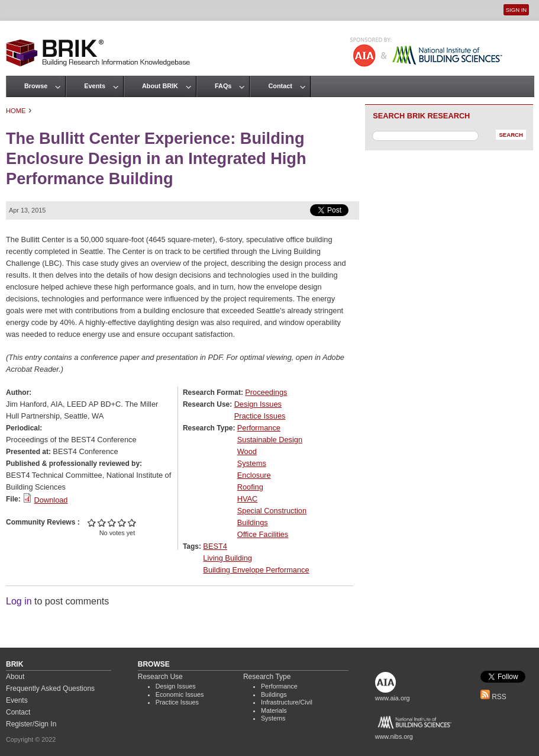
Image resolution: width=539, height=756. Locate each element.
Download (51, 500)
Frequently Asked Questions (50, 689)
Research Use (160, 677)
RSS (493, 697)
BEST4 (215, 546)
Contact (280, 86)
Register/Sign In (31, 724)
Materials (274, 710)
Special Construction (272, 511)
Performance (259, 428)
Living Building (227, 558)
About (15, 677)
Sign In (516, 10)
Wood (247, 451)
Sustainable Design (270, 440)
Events (95, 86)
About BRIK (160, 86)
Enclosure (254, 475)
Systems (252, 463)
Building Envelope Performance (256, 570)
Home (16, 111)
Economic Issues (180, 694)
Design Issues (258, 404)
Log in (19, 601)
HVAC (248, 499)
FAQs (223, 86)
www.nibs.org (394, 736)
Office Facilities (263, 534)
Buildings (253, 522)
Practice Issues (260, 416)
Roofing (250, 487)
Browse (36, 86)
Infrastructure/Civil (287, 702)
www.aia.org (393, 698)
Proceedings (266, 392)
